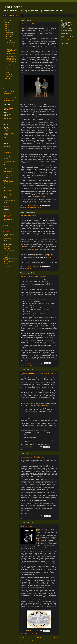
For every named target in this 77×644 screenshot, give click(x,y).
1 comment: (35, 205)
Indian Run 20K (7, 114)
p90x (27, 633)
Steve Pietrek (7, 259)
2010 (6, 31)
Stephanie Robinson (8, 267)
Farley (46, 254)
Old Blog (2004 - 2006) (9, 91)
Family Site (11, 15)
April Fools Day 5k (8, 230)
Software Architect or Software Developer (32, 457)
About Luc (19, 15)
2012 (6, 27)
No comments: (36, 363)
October (8, 37)
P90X (38, 531)
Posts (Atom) (30, 641)
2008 (6, 81)
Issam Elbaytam (7, 256)
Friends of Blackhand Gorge (10, 97)
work (34, 449)
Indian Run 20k (7, 215)
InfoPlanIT (6, 95)
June (8, 66)
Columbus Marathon (9, 157)
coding (31, 449)
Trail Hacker (12, 7)
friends (25, 208)
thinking (29, 269)
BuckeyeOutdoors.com (39, 196)
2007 (6, 83)
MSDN (33, 402)
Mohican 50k (7, 147)
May (7, 68)
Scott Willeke (6, 254)
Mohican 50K (7, 123)
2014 (6, 23)
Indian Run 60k (7, 167)
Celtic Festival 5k (8, 220)
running (33, 208)
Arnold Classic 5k (8, 239)
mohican (29, 208)
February (9, 74)
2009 (6, 79)
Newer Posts (25, 638)
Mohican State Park (46, 243)
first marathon (51, 257)
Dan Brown (6, 246)
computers (29, 518)
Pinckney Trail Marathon (9, 201)
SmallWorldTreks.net (8, 101)
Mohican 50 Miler (8, 171)
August (8, 41)
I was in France (36, 249)
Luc (70, 23)
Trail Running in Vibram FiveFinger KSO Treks (34, 277)
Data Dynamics (7, 99)
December (9, 33)
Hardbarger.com (7, 93)
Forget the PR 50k (8, 176)
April (8, 70)
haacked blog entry (44, 405)
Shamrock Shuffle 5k (9, 234)
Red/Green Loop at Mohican (28, 24)
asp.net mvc (26, 449)
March (8, 72)
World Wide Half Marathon (10, 186)
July (7, 64)
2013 (6, 25)
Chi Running (39, 319)
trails (36, 208)
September (9, 39)
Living (24, 633)
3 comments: (36, 631)
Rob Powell (6, 263)
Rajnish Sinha (7, 258)
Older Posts (54, 638)
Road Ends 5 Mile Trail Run (10, 205)
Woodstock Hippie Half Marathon (42, 256)
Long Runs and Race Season (28, 216)
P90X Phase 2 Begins (26, 526)
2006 (6, 85)
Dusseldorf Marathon (9, 108)
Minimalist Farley (7, 248)
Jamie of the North (8, 265)
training (40, 208)
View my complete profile (67, 40)
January (8, 76)
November (9, 35)
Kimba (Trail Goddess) (9, 261)
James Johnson (7, 252)
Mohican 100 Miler (8, 119)
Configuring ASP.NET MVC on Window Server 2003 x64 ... (11, 55)
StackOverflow (29, 404)
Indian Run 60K (24, 246)
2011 (6, 29)
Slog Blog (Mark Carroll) (9, 250)
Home (5, 15)
